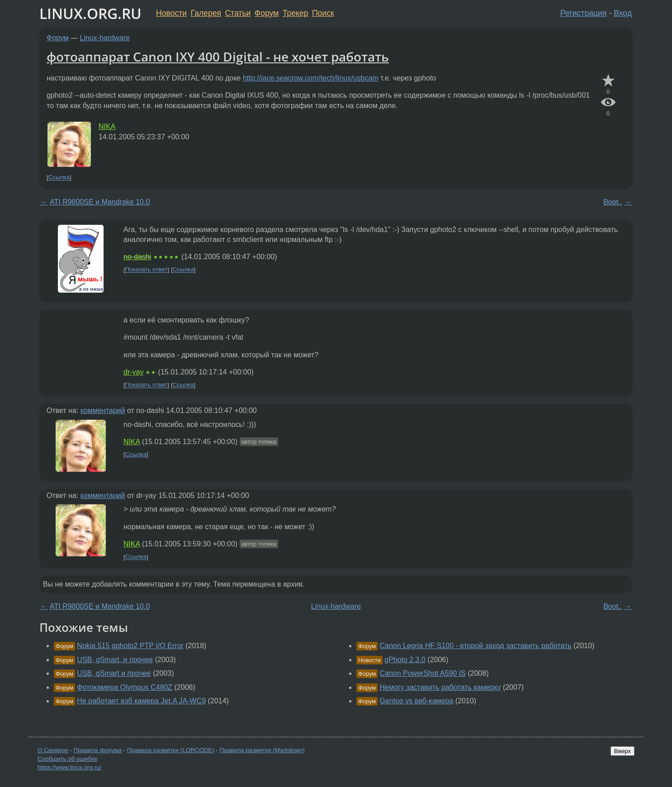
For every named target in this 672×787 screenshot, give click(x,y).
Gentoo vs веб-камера (416, 701)
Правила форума (98, 750)
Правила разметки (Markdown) (262, 750)
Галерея (206, 13)
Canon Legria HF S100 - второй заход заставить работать (475, 646)
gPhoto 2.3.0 (405, 660)
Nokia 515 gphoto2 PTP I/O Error (130, 646)
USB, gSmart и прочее (114, 673)
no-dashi (137, 257)
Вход (623, 13)
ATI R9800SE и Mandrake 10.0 (100, 202)
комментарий (103, 410)
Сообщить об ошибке (68, 759)
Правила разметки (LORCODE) (171, 750)
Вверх (622, 751)
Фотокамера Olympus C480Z (125, 687)
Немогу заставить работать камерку (440, 687)
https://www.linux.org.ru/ (69, 767)
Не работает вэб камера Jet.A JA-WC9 (141, 701)
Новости (171, 13)
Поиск (323, 13)
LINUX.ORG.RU (90, 13)
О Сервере (53, 750)
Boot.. (613, 202)
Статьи (238, 13)
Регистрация (584, 13)
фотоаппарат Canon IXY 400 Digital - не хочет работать (218, 57)
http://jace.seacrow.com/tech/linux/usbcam (311, 78)
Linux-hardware (105, 38)
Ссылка (59, 178)
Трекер (296, 13)
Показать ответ (147, 270)
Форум (267, 13)
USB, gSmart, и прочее (115, 660)
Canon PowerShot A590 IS (422, 673)
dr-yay (133, 372)
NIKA (107, 126)
